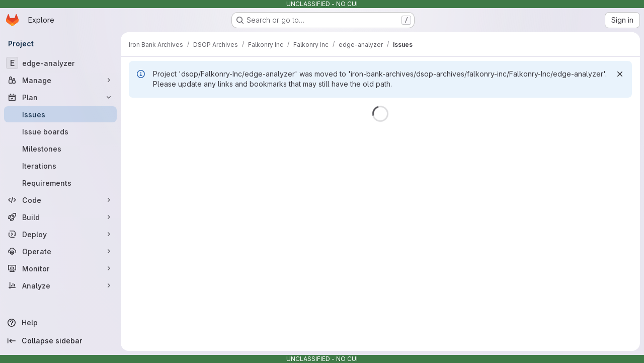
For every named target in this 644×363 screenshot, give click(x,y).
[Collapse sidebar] (60, 341)
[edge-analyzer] (60, 63)
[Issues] (60, 114)
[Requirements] (60, 183)
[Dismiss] (620, 74)
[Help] (60, 323)
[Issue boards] (60, 131)
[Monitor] (60, 268)
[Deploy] (60, 234)
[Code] (60, 200)
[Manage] (60, 80)
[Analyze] (60, 285)
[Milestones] (60, 149)
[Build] (60, 217)
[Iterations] (60, 166)
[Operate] (60, 251)
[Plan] (60, 97)
